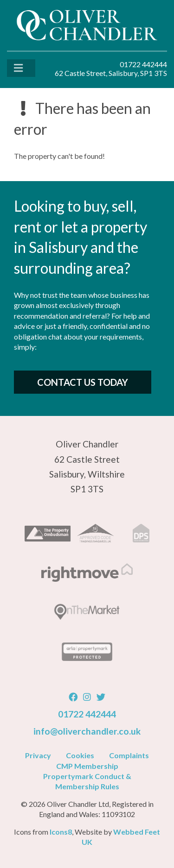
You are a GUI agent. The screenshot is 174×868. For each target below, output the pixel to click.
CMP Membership (87, 766)
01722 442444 (87, 714)
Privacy (38, 755)
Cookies (80, 755)
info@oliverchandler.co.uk (87, 731)
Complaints (129, 755)
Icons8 (61, 832)
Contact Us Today (83, 382)
